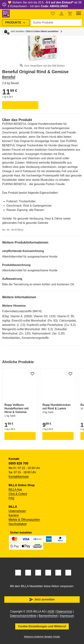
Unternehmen (17, 511)
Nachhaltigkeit (18, 524)
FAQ (11, 498)
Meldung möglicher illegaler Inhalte (42, 637)
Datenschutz (64, 611)
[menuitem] (16, 23)
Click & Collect (18, 494)
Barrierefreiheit (48, 616)
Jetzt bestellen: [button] (34, 31)
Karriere (14, 515)
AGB (51, 611)
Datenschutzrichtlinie (23, 616)
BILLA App (15, 490)
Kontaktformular (19, 477)
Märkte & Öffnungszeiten (24, 520)
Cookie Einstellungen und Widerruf (42, 626)
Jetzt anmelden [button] (42, 600)
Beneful (9, 77)
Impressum (67, 616)
